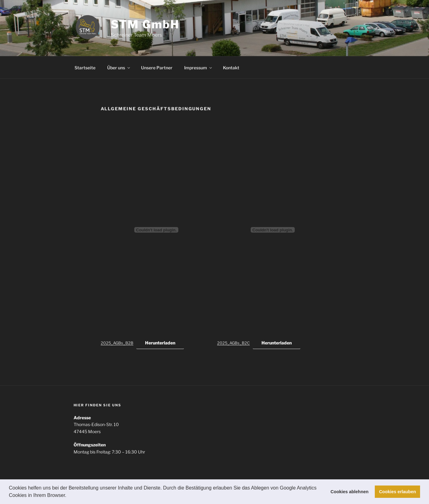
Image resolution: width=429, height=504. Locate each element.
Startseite (85, 68)
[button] (69, 496)
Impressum (198, 68)
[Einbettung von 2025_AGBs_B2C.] (273, 230)
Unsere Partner (157, 68)
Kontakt (231, 68)
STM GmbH (145, 24)
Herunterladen (160, 343)
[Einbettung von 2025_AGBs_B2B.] (156, 230)
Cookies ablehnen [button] (349, 492)
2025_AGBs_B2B (117, 343)
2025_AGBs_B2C (233, 343)
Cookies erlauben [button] (398, 492)
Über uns (119, 68)
